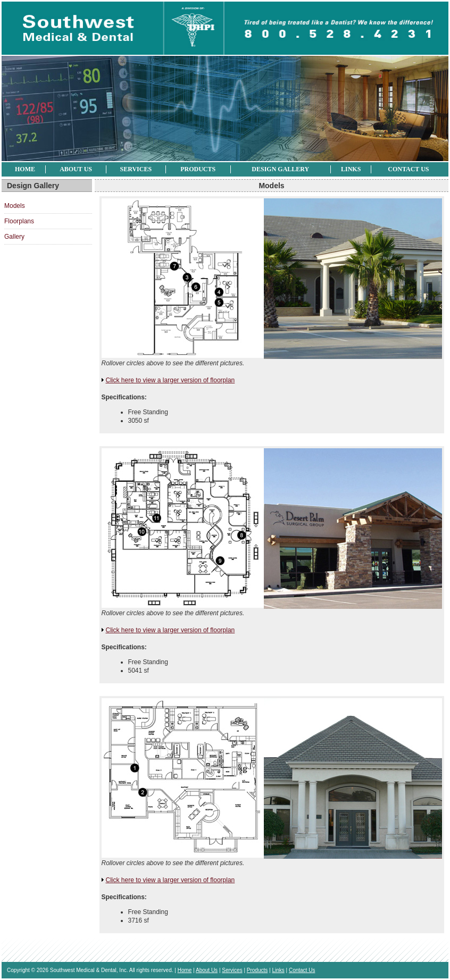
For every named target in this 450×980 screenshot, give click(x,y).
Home (25, 169)
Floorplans (19, 221)
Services (136, 169)
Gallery (14, 237)
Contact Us (408, 169)
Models (15, 206)
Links (351, 169)
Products (198, 169)
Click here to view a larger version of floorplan (170, 380)
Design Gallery (280, 169)
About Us (76, 169)
